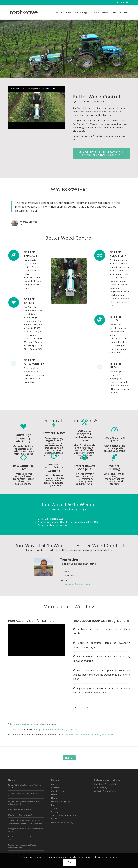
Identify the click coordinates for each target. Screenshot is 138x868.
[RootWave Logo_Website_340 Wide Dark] (24, 12)
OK (69, 862)
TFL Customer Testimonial (64, 816)
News (54, 798)
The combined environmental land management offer (87, 735)
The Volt (55, 819)
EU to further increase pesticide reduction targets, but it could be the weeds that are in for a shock (101, 675)
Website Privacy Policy (62, 823)
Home (54, 795)
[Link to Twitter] (118, 2)
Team (54, 809)
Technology (57, 812)
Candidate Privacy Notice (106, 784)
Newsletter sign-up (60, 802)
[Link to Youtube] (122, 2)
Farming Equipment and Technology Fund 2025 (55, 729)
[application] (37, 102)
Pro (53, 805)
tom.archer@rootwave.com (77, 584)
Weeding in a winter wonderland (20, 815)
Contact (55, 788)
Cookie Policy (58, 791)
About (54, 784)
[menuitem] (59, 12)
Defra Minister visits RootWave (19, 809)
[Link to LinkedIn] (127, 2)
